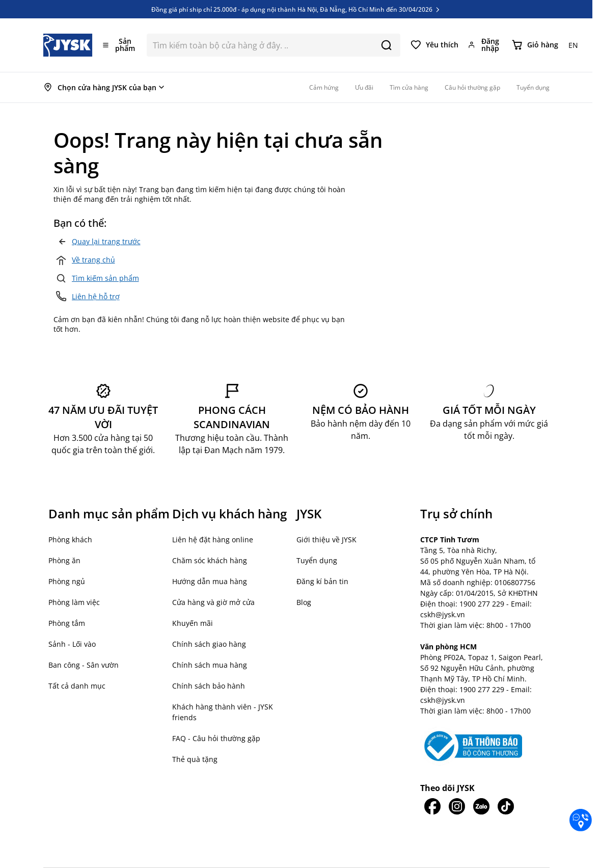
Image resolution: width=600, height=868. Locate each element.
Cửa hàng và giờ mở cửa (213, 602)
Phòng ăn (64, 560)
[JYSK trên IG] (457, 806)
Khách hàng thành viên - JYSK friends (223, 712)
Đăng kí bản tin (322, 581)
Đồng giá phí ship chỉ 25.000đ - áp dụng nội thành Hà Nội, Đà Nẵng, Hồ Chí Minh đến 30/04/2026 (296, 9)
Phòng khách (70, 540)
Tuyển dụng (317, 560)
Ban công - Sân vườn (84, 665)
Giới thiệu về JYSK (326, 540)
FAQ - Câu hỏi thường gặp (216, 738)
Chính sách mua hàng (210, 665)
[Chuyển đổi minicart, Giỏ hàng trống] (535, 45)
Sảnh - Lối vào (72, 644)
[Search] (386, 45)
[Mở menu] (120, 45)
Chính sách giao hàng (209, 644)
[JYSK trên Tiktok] (506, 806)
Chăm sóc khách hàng (210, 560)
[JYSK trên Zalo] (481, 806)
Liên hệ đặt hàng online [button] (213, 540)
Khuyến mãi (193, 623)
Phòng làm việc (74, 602)
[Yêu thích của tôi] (434, 45)
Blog (304, 602)
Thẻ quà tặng (195, 759)
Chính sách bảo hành (209, 686)
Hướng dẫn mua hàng (210, 581)
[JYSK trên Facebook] (432, 806)
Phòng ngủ (67, 581)
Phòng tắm (67, 623)
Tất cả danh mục (77, 686)
